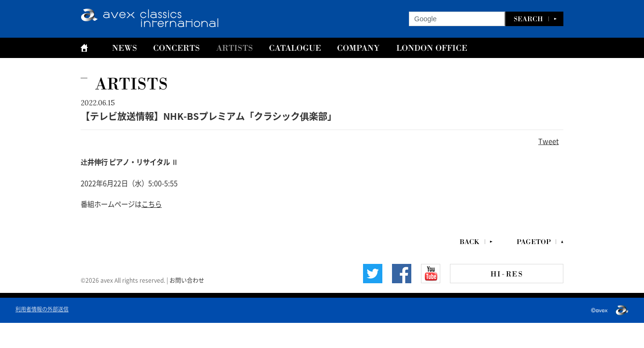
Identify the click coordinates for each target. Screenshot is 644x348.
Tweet (548, 141)
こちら (152, 203)
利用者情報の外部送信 (42, 309)
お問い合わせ (187, 280)
